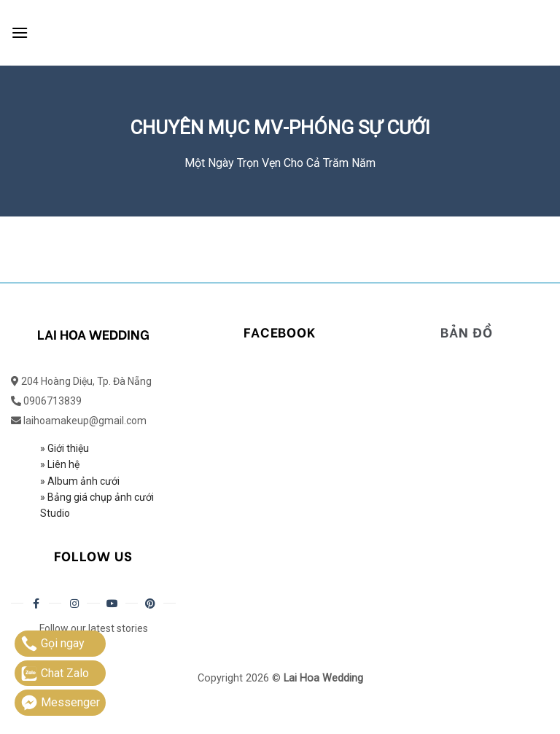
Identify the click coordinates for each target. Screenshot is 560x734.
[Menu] (20, 32)
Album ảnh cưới (83, 481)
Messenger (60, 703)
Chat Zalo (55, 674)
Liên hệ (62, 464)
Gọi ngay (52, 644)
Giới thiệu (68, 448)
